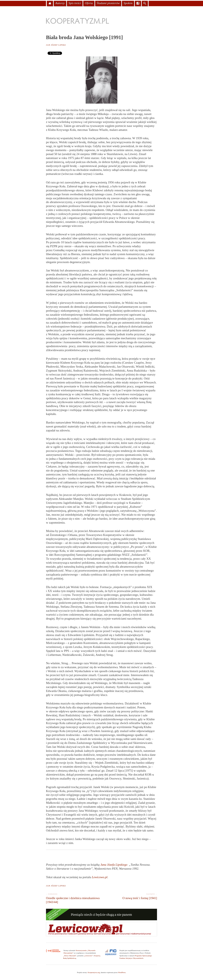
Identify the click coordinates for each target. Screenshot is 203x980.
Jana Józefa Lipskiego (114, 865)
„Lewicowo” (88, 956)
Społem (128, 3)
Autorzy (60, 3)
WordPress (122, 972)
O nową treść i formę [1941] (130, 896)
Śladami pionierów (108, 3)
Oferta (89, 3)
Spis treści (75, 3)
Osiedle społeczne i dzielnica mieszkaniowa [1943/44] (73, 898)
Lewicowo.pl (100, 877)
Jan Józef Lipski (56, 45)
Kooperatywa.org (94, 972)
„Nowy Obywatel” (70, 956)
